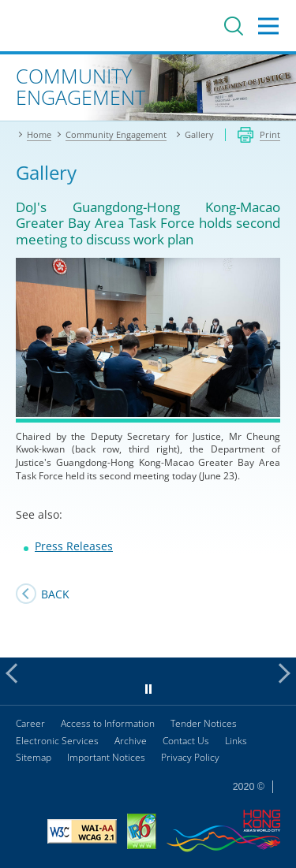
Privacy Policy (190, 757)
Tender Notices (204, 723)
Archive (131, 741)
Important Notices (106, 757)
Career (30, 723)
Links (236, 741)
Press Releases (74, 546)
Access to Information (108, 723)
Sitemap (34, 757)
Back (55, 594)
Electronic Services (57, 741)
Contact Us (186, 741)
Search (234, 26)
